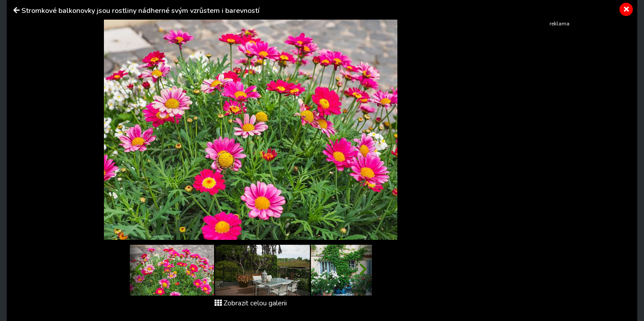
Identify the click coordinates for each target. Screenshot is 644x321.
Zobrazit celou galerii (251, 303)
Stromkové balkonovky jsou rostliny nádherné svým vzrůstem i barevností (140, 11)
